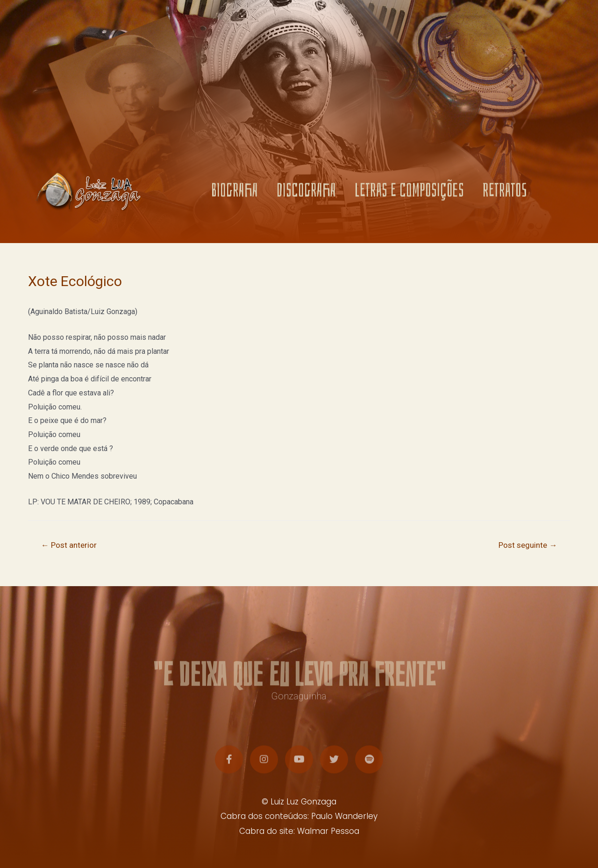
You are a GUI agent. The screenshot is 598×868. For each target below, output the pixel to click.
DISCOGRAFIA (306, 195)
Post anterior (69, 545)
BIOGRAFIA (235, 195)
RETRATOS (505, 195)
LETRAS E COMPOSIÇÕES (409, 195)
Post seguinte (528, 545)
